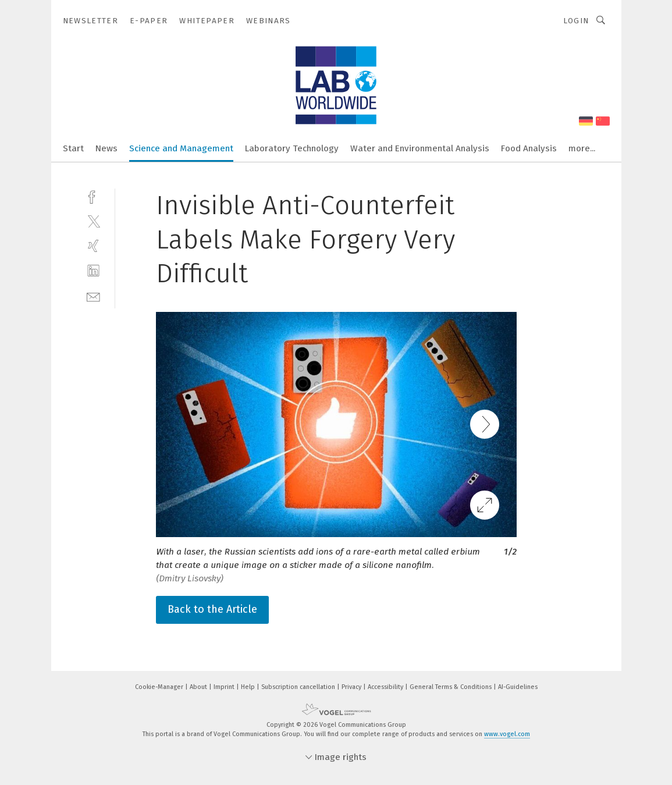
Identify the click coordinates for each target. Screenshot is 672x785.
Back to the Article (212, 609)
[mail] (93, 296)
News (106, 148)
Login (576, 21)
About (199, 687)
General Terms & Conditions (451, 687)
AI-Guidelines (518, 687)
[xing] (93, 246)
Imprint (225, 687)
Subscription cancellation (299, 687)
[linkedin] (93, 271)
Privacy (352, 687)
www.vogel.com (507, 734)
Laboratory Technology (292, 148)
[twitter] (93, 221)
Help (249, 687)
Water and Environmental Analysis (420, 148)
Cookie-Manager (160, 687)
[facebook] (93, 196)
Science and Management (181, 148)
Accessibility (386, 687)
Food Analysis (529, 148)
